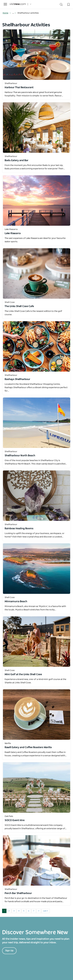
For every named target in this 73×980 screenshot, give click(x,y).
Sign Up (9, 951)
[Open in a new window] (36, 55)
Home (7, 13)
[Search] (61, 5)
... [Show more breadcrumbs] (14, 13)
